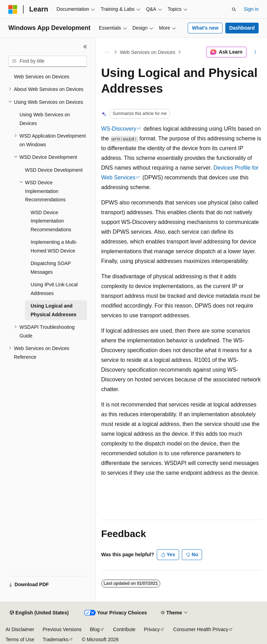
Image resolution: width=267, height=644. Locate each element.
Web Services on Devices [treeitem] (42, 77)
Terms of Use (20, 639)
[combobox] (48, 61)
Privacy (152, 629)
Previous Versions (62, 629)
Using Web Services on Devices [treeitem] (45, 119)
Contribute (124, 629)
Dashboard (242, 28)
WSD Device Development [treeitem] (54, 170)
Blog (95, 629)
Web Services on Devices (148, 52)
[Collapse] (85, 47)
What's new (205, 28)
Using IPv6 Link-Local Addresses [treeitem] (54, 289)
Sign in (251, 9)
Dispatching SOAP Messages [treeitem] (51, 268)
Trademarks (55, 639)
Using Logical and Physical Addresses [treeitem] (54, 310)
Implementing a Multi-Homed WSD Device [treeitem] (54, 246)
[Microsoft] (13, 9)
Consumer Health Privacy (201, 629)
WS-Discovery (119, 129)
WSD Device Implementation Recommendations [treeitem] (51, 221)
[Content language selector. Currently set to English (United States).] (39, 613)
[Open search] (234, 9)
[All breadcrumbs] (107, 52)
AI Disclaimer (20, 629)
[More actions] (255, 52)
